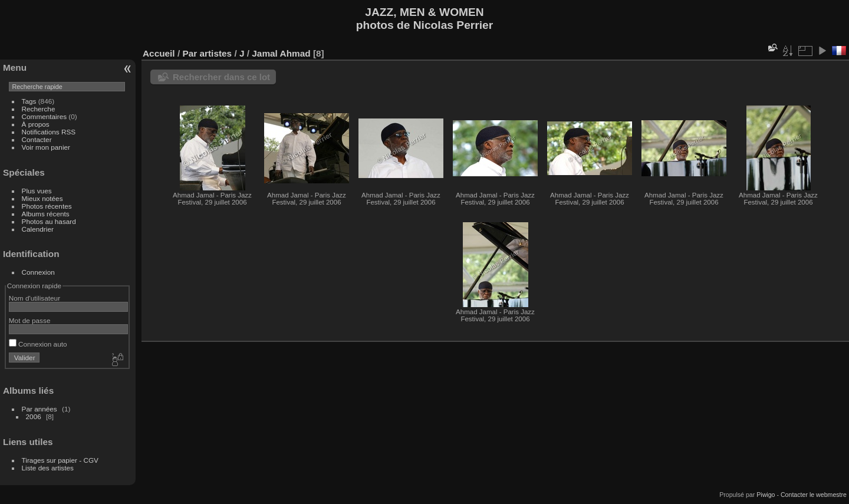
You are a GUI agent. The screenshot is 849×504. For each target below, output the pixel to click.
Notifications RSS (49, 132)
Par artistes (207, 53)
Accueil (159, 53)
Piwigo (766, 495)
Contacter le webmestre (814, 495)
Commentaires (45, 116)
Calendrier (38, 229)
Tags (29, 101)
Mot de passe (30, 320)
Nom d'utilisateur (34, 298)
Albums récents (46, 214)
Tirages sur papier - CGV (60, 460)
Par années (40, 409)
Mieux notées (42, 198)
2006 (34, 416)
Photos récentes (47, 206)
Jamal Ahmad (281, 53)
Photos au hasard (49, 221)
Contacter (37, 139)
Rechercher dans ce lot (221, 77)
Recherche (39, 109)
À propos (36, 124)
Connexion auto (38, 344)
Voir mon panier (46, 147)
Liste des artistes (48, 468)
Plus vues (37, 191)
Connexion (38, 272)
